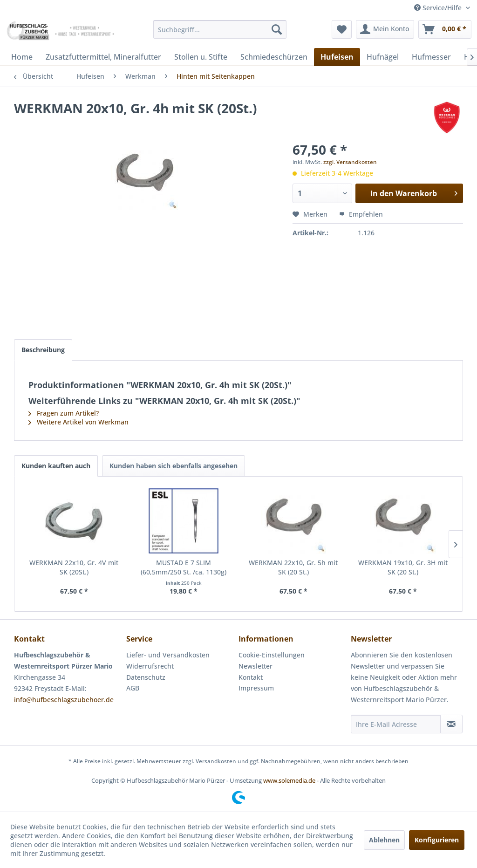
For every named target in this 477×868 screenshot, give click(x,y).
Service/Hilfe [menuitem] (439, 8)
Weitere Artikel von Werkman (78, 422)
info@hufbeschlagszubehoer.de (64, 700)
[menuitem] (220, 29)
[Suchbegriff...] (220, 29)
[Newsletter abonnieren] (451, 724)
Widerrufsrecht (150, 666)
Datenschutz (146, 677)
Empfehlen (361, 214)
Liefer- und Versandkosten (168, 655)
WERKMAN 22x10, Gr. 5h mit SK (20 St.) (293, 567)
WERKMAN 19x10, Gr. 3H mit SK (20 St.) (403, 567)
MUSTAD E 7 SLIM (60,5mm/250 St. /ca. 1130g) (184, 567)
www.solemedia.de (289, 780)
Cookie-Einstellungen (272, 655)
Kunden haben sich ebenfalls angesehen (174, 466)
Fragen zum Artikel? (64, 413)
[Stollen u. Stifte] (201, 57)
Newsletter (256, 666)
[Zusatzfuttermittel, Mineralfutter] (103, 57)
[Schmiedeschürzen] (274, 57)
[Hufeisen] (337, 57)
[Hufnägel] (383, 57)
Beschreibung (43, 350)
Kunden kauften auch (56, 466)
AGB (133, 688)
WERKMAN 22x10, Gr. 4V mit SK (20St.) (74, 567)
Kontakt (251, 677)
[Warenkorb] (445, 29)
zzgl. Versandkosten (350, 162)
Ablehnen (384, 840)
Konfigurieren (437, 840)
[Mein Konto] (385, 29)
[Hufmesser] (431, 57)
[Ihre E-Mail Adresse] (396, 724)
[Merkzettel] (342, 29)
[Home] (22, 57)
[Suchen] (277, 29)
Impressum (256, 688)
